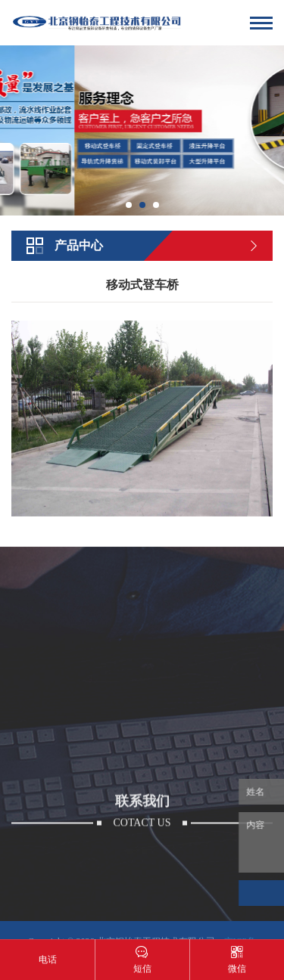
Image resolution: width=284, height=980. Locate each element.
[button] (129, 205)
